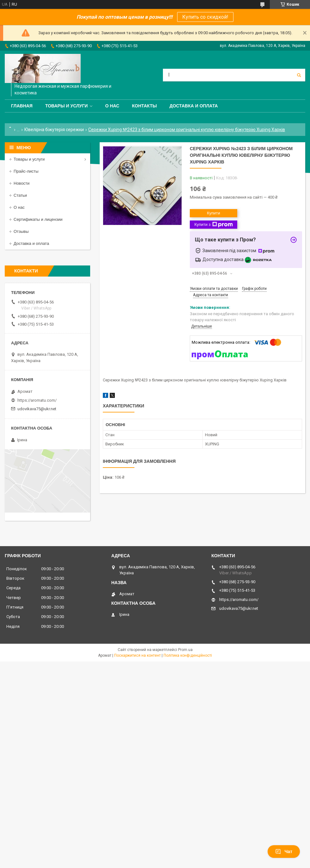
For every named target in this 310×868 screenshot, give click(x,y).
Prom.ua (185, 650)
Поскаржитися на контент (137, 655)
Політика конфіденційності (188, 655)
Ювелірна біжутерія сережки (54, 130)
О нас (112, 106)
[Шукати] (299, 75)
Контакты (144, 106)
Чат (284, 852)
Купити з (213, 225)
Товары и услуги (67, 106)
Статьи (20, 195)
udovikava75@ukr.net (37, 409)
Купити (214, 213)
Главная (22, 106)
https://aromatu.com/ (37, 400)
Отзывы (21, 231)
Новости (22, 183)
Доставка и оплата (194, 106)
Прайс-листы (26, 171)
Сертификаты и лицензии (38, 219)
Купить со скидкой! (205, 17)
